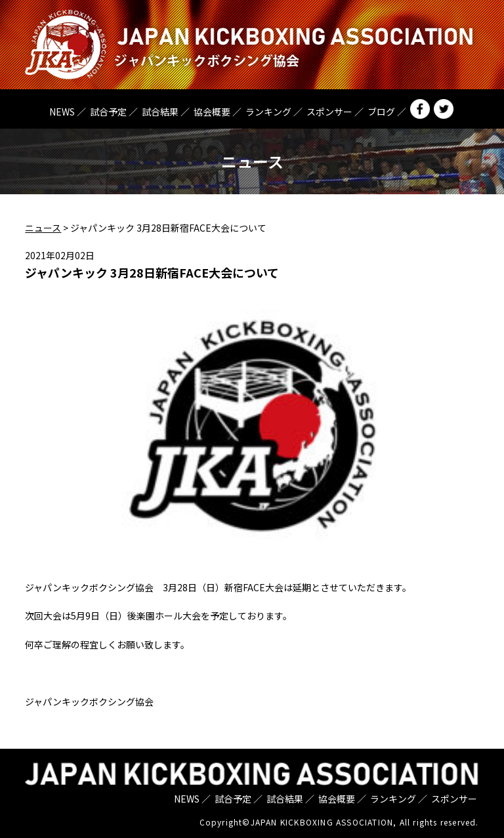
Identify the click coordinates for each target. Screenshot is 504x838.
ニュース (43, 228)
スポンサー (329, 112)
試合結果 (160, 112)
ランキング (268, 112)
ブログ (381, 112)
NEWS (62, 112)
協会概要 (212, 112)
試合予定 (108, 112)
